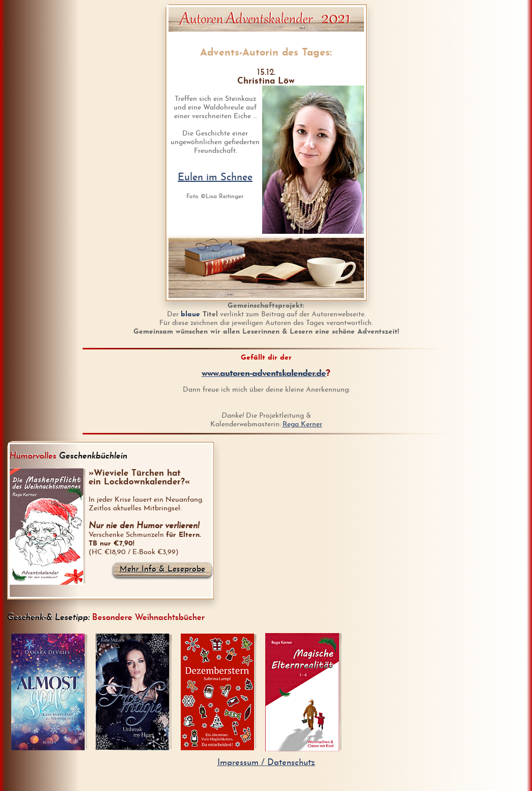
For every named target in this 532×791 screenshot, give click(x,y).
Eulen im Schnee (215, 178)
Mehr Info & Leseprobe (162, 569)
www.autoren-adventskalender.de (264, 374)
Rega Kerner (302, 425)
